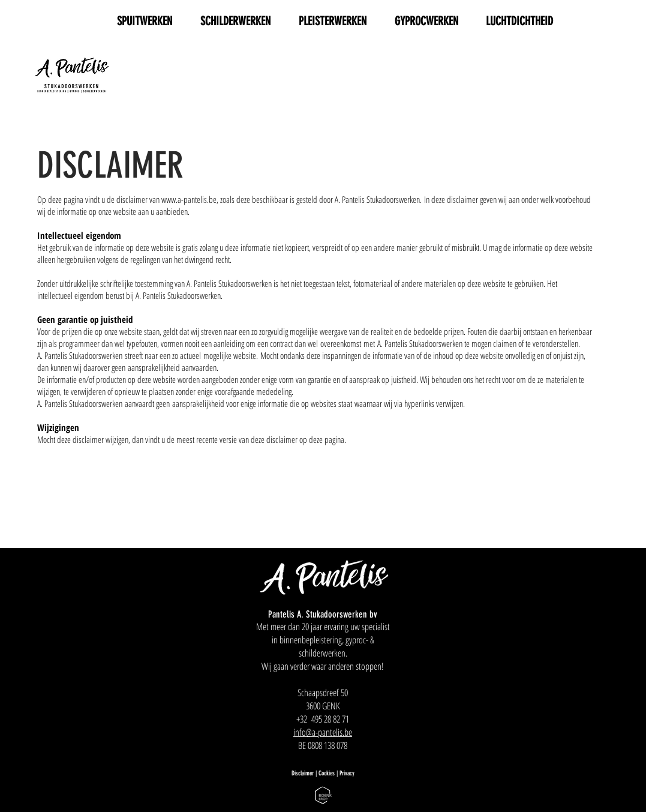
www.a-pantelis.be (189, 199)
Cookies (327, 773)
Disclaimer (303, 773)
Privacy (347, 773)
